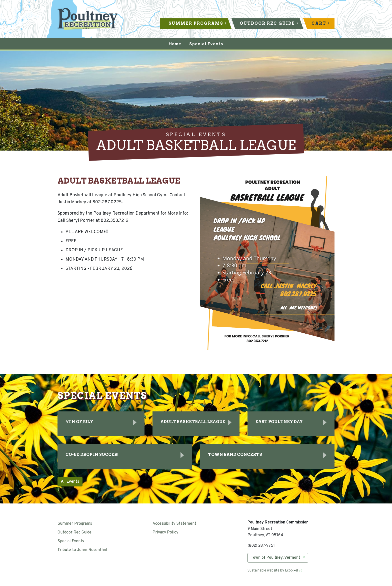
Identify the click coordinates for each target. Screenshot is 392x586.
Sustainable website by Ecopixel (273, 571)
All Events (70, 482)
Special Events (71, 541)
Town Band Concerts (235, 455)
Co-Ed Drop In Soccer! (92, 455)
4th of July (79, 422)
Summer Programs (196, 23)
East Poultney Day (279, 422)
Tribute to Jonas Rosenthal (82, 550)
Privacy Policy (165, 532)
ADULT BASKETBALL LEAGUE (193, 422)
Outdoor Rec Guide (267, 23)
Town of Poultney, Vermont (275, 558)
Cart (319, 23)
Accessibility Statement (174, 524)
